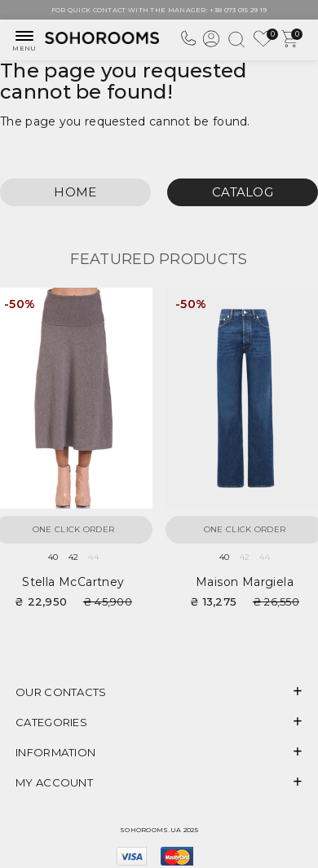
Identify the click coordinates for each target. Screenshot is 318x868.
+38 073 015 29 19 (238, 10)
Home (75, 192)
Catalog (243, 192)
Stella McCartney (73, 582)
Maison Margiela (245, 582)
